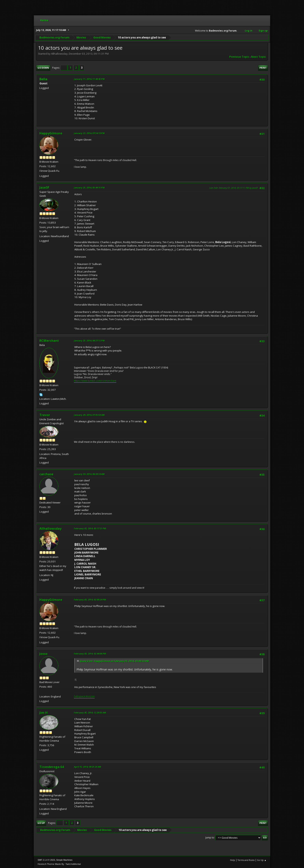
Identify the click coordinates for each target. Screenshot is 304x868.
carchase (46, 474)
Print (263, 68)
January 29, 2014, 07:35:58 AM (89, 415)
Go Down (43, 68)
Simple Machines (64, 860)
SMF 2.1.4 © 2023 (46, 860)
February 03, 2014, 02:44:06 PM (90, 654)
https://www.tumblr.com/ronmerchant (95, 381)
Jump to (210, 837)
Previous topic (239, 57)
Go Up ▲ (262, 860)
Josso (43, 654)
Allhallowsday (50, 529)
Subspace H (81, 696)
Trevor (45, 415)
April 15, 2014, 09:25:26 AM (88, 767)
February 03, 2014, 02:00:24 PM (90, 600)
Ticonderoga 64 (52, 767)
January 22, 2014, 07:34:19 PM (89, 133)
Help (233, 860)
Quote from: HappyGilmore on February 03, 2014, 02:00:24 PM (114, 661)
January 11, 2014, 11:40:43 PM (89, 79)
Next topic (259, 57)
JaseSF (44, 187)
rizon (92, 696)
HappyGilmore (51, 133)
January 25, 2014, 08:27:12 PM (89, 341)
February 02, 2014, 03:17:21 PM (90, 528)
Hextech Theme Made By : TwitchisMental (59, 864)
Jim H (44, 713)
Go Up (41, 823)
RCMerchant (49, 341)
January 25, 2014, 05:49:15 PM (89, 188)
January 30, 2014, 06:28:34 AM (89, 474)
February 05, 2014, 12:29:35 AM (90, 713)
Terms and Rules (246, 860)
